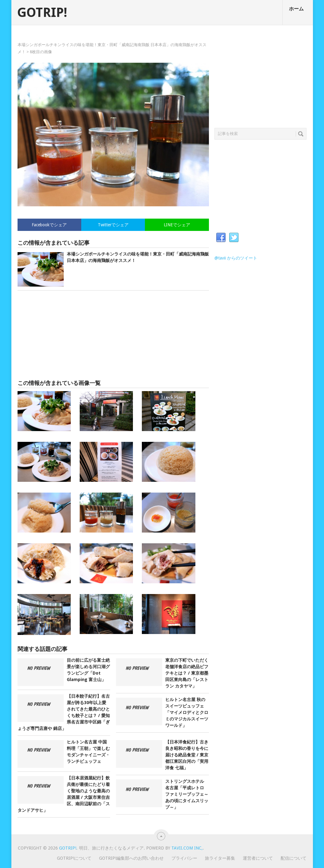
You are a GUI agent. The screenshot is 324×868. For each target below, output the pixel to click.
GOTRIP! (42, 13)
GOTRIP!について (74, 858)
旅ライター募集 (220, 858)
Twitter (234, 238)
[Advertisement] (113, 335)
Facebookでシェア (49, 225)
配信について (294, 858)
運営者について (258, 858)
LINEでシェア (177, 225)
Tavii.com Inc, (187, 848)
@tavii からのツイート (236, 258)
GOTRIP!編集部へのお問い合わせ (131, 858)
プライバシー (184, 858)
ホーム (296, 9)
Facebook (221, 238)
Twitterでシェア (113, 225)
